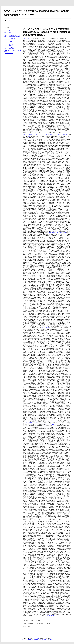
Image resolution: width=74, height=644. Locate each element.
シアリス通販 (7, 31)
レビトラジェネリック (50, 424)
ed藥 (29, 136)
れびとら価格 (26, 626)
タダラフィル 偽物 (36, 638)
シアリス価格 (7, 33)
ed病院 (23, 640)
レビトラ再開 (50, 640)
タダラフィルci (8, 41)
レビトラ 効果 (36, 640)
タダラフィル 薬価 (36, 620)
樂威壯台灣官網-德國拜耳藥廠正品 (57, 233)
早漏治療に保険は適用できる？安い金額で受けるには (37, 623)
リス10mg (9, 20)
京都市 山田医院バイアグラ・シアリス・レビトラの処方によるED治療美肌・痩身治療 (45, 135)
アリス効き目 (46, 328)
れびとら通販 (43, 640)
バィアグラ (56, 623)
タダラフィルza (9, 47)
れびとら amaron (50, 615)
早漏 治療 (25, 620)
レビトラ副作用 (29, 640)
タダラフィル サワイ (10, 49)
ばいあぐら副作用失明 (31, 423)
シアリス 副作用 (9, 44)
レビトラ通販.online (28, 39)
